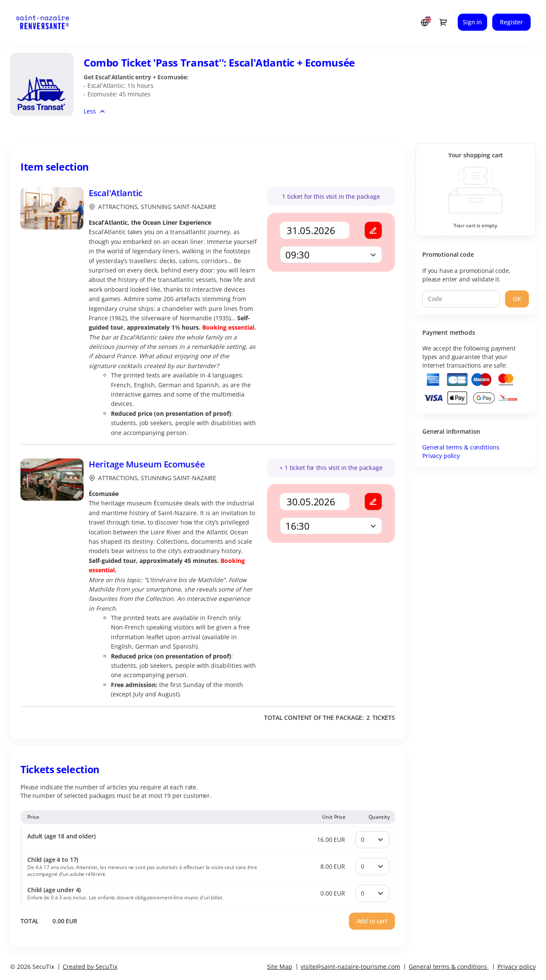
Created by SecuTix (90, 967)
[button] (373, 230)
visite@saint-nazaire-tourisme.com (350, 967)
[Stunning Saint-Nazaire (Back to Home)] (51, 22)
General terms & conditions (461, 447)
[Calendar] (315, 230)
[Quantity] (372, 840)
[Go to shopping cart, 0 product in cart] (443, 22)
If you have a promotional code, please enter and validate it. (466, 275)
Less (90, 111)
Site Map (280, 967)
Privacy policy (441, 456)
